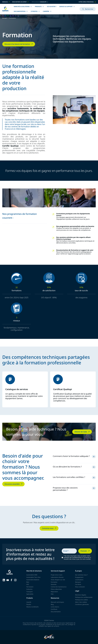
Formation (54, 582)
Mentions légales (81, 595)
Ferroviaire (30, 587)
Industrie (29, 589)
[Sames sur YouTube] (8, 580)
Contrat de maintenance (59, 587)
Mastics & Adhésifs (32, 607)
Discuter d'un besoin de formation (19, 44)
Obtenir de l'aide (82, 432)
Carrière (47, 11)
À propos (35, 11)
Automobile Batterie (33, 580)
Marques (78, 582)
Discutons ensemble (14, 484)
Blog (52, 604)
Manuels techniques (57, 602)
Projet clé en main (57, 575)
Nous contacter (80, 587)
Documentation (21, 11)
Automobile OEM (32, 575)
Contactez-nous (49, 528)
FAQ (52, 594)
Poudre (29, 604)
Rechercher (88, 9)
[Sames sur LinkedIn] (4, 580)
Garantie (54, 584)
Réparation (54, 592)
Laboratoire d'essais (57, 577)
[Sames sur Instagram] (15, 580)
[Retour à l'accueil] (5, 9)
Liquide (29, 602)
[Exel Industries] (49, 637)
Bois (28, 582)
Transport (30, 592)
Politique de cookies (81, 600)
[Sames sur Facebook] (11, 580)
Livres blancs (55, 607)
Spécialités (30, 594)
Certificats (54, 609)
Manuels (6, 2)
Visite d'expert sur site (58, 580)
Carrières (78, 584)
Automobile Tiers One (33, 577)
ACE (28, 584)
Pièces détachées (56, 589)
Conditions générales (82, 604)
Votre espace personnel (87, 2)
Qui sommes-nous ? (81, 575)
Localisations (79, 580)
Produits (39, 6)
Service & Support (67, 6)
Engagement (79, 577)
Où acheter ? (52, 6)
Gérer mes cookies (81, 602)
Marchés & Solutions (23, 6)
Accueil (5, 18)
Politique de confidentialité (84, 597)
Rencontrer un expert (20, 2)
